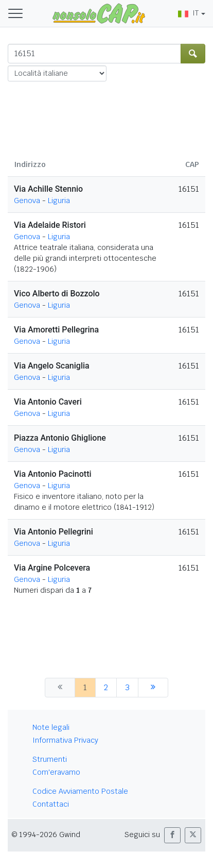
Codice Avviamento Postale (80, 791)
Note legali (51, 727)
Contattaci (51, 804)
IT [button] (188, 13)
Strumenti (50, 759)
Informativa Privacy (65, 740)
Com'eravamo (56, 772)
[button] (172, 835)
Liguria (59, 201)
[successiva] (153, 688)
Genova (27, 201)
